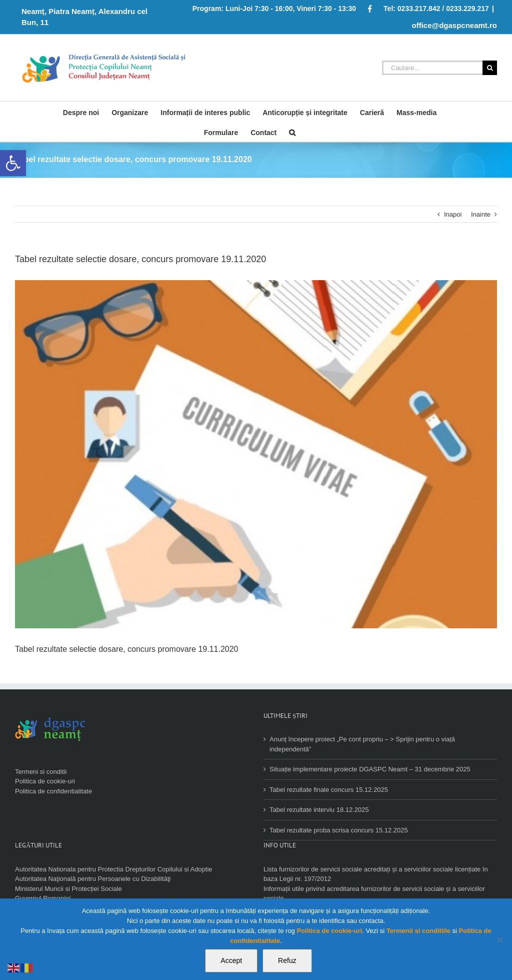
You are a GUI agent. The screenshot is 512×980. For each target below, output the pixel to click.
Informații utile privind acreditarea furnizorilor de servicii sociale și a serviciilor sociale (374, 894)
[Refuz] (499, 939)
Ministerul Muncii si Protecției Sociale (68, 889)
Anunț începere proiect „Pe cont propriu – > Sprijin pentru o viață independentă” (362, 744)
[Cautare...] (432, 68)
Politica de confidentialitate (53, 791)
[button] (13, 163)
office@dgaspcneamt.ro (455, 25)
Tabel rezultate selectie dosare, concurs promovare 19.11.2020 (126, 649)
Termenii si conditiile (418, 931)
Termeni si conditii (41, 772)
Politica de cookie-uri (45, 781)
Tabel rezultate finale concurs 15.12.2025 (329, 790)
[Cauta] (292, 132)
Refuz (287, 960)
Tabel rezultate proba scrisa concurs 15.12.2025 (339, 830)
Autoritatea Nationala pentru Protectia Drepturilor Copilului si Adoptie (114, 869)
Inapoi (453, 214)
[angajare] (256, 454)
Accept (231, 960)
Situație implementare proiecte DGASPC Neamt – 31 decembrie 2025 (370, 769)
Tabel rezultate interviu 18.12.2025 (319, 810)
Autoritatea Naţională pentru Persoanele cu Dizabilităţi (93, 879)
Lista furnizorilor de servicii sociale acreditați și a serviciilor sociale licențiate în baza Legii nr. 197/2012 (376, 874)
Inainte (481, 214)
